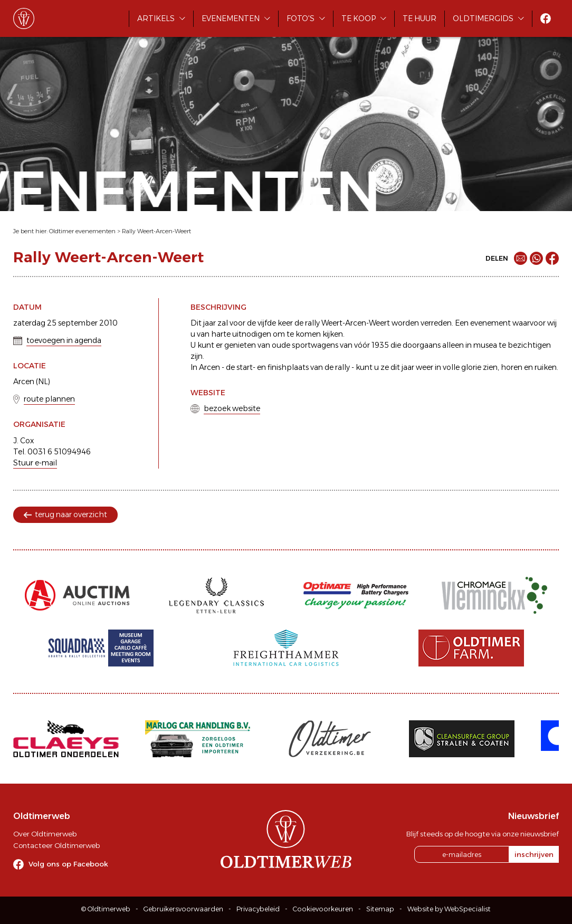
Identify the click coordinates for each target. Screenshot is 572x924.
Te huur (420, 18)
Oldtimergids (483, 18)
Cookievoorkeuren (323, 909)
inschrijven (534, 854)
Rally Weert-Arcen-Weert (156, 231)
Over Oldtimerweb (45, 834)
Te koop (359, 18)
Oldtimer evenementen (82, 231)
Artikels (156, 18)
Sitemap (380, 909)
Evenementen (231, 18)
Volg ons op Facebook (68, 864)
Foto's (301, 18)
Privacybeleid (258, 909)
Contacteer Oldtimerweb (56, 845)
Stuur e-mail (35, 463)
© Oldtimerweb (106, 909)
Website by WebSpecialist (449, 909)
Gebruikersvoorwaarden (183, 909)
